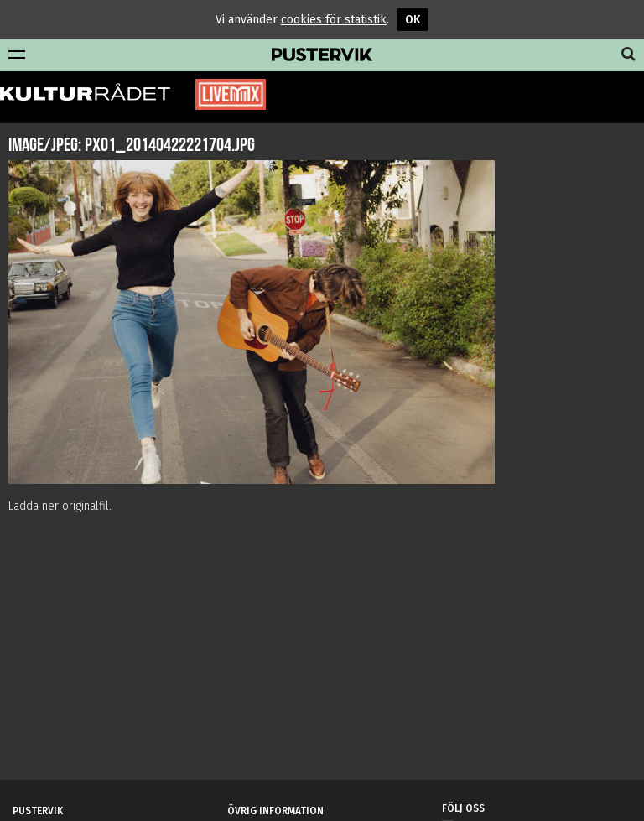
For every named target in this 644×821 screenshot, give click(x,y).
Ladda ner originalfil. (60, 506)
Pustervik (322, 55)
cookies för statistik (334, 20)
